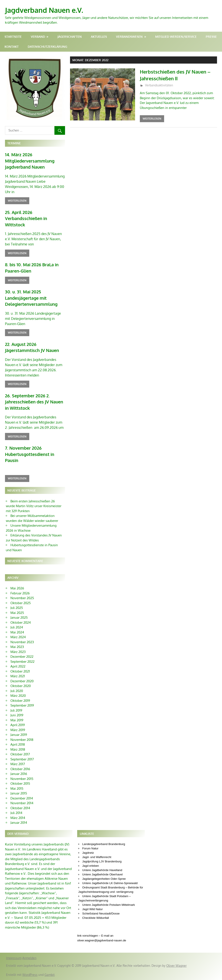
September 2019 (22, 705)
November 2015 (22, 779)
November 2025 (22, 598)
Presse (211, 37)
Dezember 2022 (22, 657)
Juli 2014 (16, 813)
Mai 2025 (17, 613)
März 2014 (18, 818)
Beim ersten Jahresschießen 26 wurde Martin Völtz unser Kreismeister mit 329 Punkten (34, 506)
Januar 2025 (19, 617)
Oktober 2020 (21, 686)
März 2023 (18, 652)
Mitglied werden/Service (176, 37)
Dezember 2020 (22, 681)
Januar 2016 (19, 774)
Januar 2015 (19, 793)
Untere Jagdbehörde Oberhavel (102, 874)
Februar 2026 (20, 593)
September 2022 (22, 662)
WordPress (30, 975)
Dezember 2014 (22, 798)
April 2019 (18, 725)
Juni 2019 (17, 715)
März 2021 (18, 676)
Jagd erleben (91, 866)
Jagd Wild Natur (92, 909)
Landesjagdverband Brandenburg (104, 844)
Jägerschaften (70, 37)
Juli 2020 (17, 691)
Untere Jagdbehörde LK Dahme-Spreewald (110, 883)
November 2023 (22, 642)
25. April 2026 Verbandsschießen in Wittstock (26, 218)
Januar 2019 (19, 735)
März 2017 (18, 764)
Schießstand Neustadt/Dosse (101, 913)
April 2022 (18, 666)
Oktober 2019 (20, 701)
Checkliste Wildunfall (95, 918)
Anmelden (29, 958)
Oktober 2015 (20, 784)
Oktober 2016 (20, 769)
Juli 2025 (17, 608)
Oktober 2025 (21, 603)
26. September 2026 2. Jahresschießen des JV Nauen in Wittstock (34, 402)
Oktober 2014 (20, 808)
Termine (14, 143)
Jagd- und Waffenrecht (97, 857)
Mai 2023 (17, 647)
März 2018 (18, 749)
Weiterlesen (152, 118)
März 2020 (18, 696)
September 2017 (22, 759)
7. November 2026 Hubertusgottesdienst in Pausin (30, 454)
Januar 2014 (19, 823)
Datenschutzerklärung (47, 47)
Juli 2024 (17, 627)
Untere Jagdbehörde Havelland (102, 870)
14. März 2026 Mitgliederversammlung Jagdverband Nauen (30, 161)
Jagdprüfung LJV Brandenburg (102, 861)
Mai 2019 (17, 720)
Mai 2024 (17, 632)
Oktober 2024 (21, 622)
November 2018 (22, 740)
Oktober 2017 (20, 754)
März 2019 (18, 730)
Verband (38, 37)
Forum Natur (90, 848)
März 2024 (18, 637)
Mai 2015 (17, 788)
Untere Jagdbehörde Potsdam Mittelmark (109, 905)
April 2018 (18, 744)
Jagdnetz (88, 853)
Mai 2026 (17, 588)
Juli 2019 (16, 710)
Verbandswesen (129, 37)
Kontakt (12, 47)
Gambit (50, 975)
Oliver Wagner (176, 966)
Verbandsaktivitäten (159, 85)
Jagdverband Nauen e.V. (44, 10)
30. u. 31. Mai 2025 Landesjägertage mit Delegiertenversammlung (31, 298)
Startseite (13, 37)
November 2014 (22, 803)
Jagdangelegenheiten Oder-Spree (104, 879)
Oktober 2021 (20, 671)
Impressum (14, 958)
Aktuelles (99, 37)
